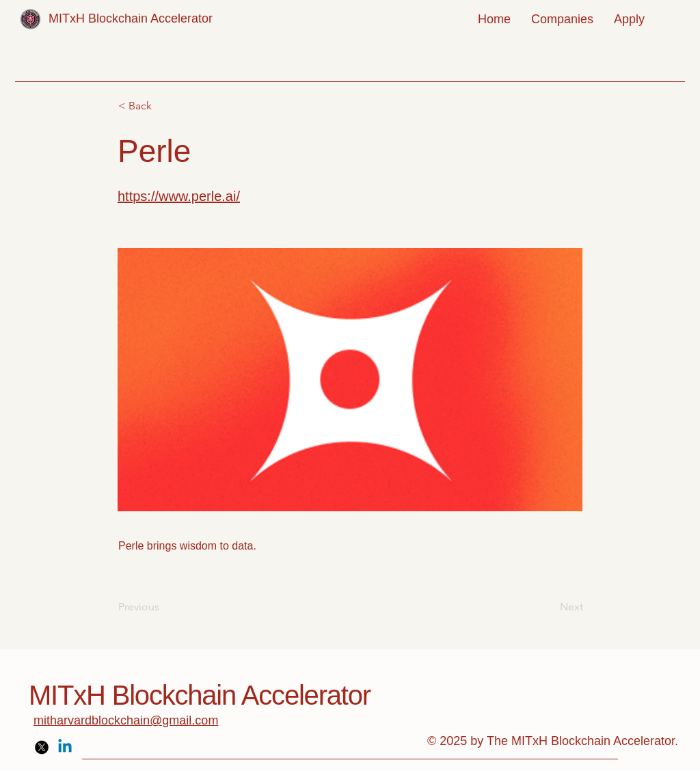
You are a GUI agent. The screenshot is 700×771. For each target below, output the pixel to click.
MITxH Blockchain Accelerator (131, 18)
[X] (42, 747)
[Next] (549, 607)
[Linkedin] (65, 747)
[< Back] (163, 106)
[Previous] (163, 607)
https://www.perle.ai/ (179, 196)
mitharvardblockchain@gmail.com (126, 720)
